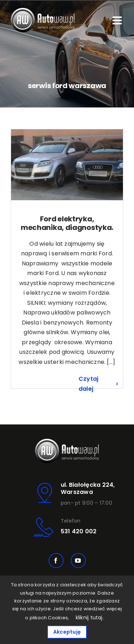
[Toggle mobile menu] (118, 20)
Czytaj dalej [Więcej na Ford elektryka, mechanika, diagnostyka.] (88, 384)
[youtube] (78, 561)
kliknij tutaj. (90, 617)
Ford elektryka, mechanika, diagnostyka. (67, 223)
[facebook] (56, 561)
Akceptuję (67, 632)
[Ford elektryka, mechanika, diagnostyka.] (67, 165)
